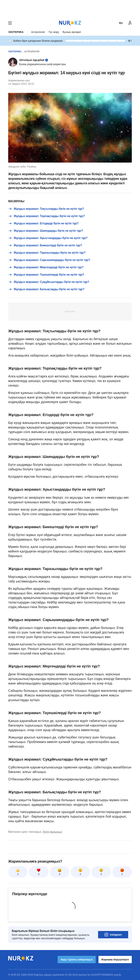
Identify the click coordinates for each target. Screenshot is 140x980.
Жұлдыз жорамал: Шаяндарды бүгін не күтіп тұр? (46, 231)
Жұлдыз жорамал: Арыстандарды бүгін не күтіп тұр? (48, 238)
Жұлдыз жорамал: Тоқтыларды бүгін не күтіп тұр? (46, 209)
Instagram (113, 935)
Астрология (38, 32)
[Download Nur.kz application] (70, 9)
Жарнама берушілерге (115, 960)
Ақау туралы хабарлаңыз (77, 960)
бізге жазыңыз (52, 832)
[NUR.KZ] (70, 23)
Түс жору (54, 32)
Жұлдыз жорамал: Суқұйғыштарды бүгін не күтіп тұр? (49, 282)
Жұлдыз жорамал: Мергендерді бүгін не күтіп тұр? (46, 267)
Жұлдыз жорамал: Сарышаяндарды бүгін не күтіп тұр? (49, 260)
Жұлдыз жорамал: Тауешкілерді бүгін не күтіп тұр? (46, 275)
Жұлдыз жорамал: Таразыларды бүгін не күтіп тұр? (47, 253)
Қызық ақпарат (72, 32)
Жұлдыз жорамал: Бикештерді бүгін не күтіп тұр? (45, 245)
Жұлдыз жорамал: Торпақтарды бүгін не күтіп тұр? (46, 216)
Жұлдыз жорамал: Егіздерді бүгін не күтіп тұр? (43, 223)
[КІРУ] (130, 23)
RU (121, 23)
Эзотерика (16, 32)
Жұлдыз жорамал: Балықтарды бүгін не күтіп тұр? (46, 289)
